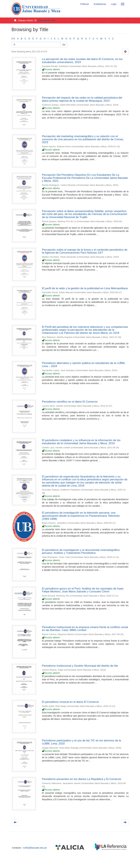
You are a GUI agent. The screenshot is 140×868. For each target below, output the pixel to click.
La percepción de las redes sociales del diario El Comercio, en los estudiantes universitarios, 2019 (82, 61)
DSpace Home (25, 20)
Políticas (85, 4)
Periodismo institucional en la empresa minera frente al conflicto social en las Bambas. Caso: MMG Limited (85, 629)
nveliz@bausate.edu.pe (35, 848)
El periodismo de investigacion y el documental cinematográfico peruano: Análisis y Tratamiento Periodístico (81, 552)
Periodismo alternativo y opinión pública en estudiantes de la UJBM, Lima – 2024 (84, 365)
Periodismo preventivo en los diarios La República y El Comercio (82, 779)
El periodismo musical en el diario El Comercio (70, 702)
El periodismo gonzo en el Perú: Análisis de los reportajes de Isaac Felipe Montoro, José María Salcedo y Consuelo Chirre (83, 590)
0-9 (13, 39)
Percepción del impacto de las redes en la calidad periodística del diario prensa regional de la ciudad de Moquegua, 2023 (82, 99)
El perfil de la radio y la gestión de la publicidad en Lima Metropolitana (85, 288)
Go (64, 45)
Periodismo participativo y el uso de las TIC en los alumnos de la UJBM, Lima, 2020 (81, 742)
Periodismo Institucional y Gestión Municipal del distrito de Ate (80, 666)
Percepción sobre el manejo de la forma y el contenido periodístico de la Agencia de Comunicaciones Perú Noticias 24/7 (85, 251)
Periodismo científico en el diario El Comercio (70, 402)
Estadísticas (100, 4)
